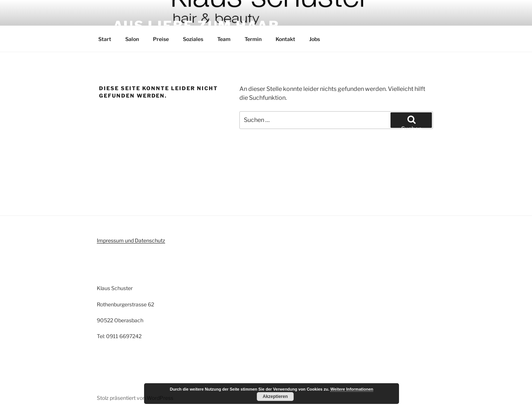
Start (105, 39)
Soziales (193, 39)
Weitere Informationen (352, 389)
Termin (253, 39)
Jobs (315, 39)
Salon (132, 39)
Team (224, 39)
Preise (161, 39)
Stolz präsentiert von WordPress (135, 398)
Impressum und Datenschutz (131, 240)
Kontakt (285, 39)
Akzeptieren (275, 397)
